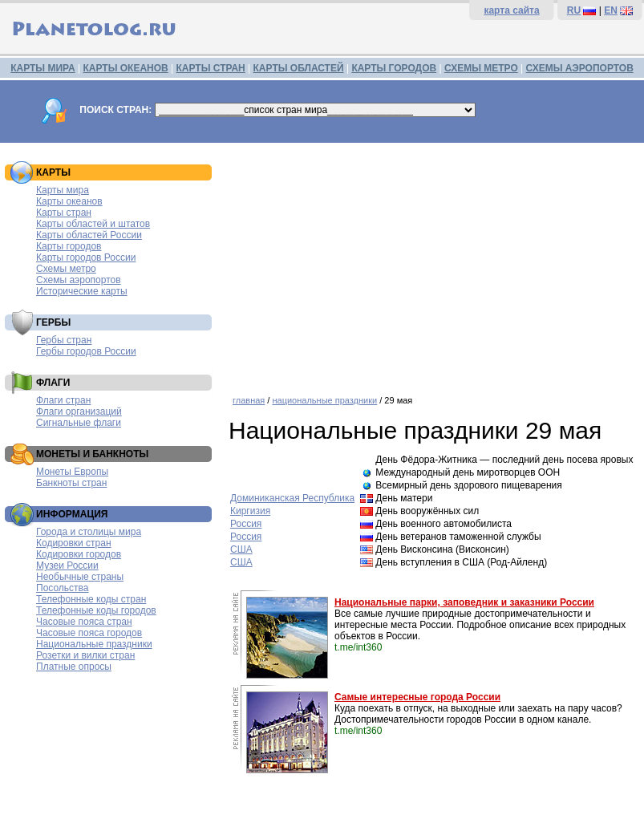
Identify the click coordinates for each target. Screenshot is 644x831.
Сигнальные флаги (79, 423)
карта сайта (511, 10)
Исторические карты (82, 291)
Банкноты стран (71, 483)
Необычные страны (80, 577)
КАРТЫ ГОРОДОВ (394, 68)
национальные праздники (324, 400)
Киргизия (250, 511)
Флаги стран (63, 400)
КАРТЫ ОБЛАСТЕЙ (299, 68)
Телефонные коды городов (96, 610)
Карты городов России (86, 257)
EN (611, 10)
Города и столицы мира (89, 532)
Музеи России (67, 565)
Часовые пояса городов (89, 633)
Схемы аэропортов (79, 280)
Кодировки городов (79, 554)
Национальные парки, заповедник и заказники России (464, 602)
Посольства (63, 588)
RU (574, 10)
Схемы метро (66, 269)
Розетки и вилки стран (85, 655)
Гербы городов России (86, 351)
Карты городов (69, 246)
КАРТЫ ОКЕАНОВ (125, 68)
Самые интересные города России (417, 697)
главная (249, 400)
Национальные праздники (94, 644)
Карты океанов (69, 201)
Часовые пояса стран (84, 622)
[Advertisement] (432, 263)
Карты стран (64, 213)
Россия (246, 524)
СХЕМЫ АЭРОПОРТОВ (580, 68)
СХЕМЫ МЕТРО (481, 68)
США (241, 549)
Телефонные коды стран (91, 599)
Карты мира (63, 190)
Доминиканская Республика (292, 498)
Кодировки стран (74, 543)
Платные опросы (74, 667)
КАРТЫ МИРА (43, 68)
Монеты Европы (72, 472)
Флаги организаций (79, 411)
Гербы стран (64, 340)
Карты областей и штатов (93, 224)
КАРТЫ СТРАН (211, 68)
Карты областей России (89, 235)
